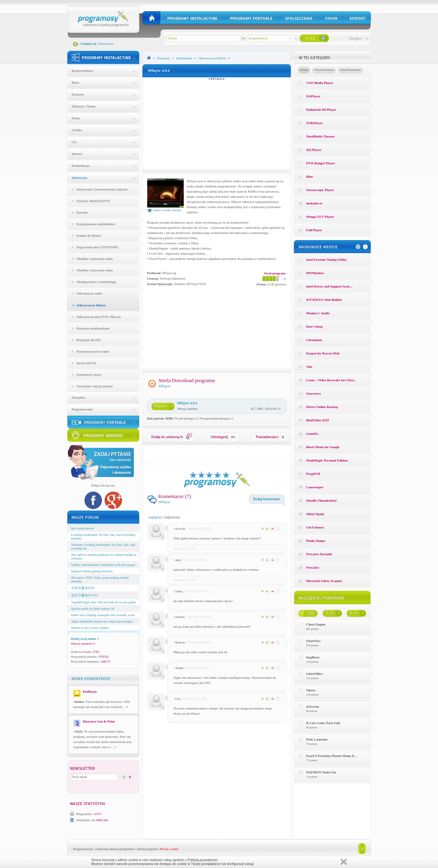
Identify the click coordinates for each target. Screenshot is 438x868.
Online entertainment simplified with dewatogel (103, 565)
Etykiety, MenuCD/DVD (93, 201)
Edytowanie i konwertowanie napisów (102, 189)
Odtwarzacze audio (90, 293)
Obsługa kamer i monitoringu (96, 282)
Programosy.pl (83, 849)
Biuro (76, 82)
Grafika (77, 130)
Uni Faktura (315, 527)
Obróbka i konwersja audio (95, 259)
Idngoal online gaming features (92, 571)
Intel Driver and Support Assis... (329, 286)
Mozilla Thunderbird (322, 500)
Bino (310, 176)
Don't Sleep (315, 326)
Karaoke (82, 212)
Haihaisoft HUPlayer (321, 110)
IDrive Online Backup (322, 407)
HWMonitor (315, 273)
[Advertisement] (217, 123)
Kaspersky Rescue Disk (323, 353)
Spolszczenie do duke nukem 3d (93, 608)
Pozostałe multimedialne (93, 328)
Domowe (78, 94)
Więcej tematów (83, 643)
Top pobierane (350, 70)
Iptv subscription (82, 528)
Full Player (314, 230)
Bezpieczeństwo (83, 71)
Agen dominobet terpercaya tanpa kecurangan (102, 621)
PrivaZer (313, 567)
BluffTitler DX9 (318, 420)
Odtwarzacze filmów (91, 305)
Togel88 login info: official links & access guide (104, 602)
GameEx (313, 434)
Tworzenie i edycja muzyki (95, 386)
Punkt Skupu (316, 541)
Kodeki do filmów (89, 235)
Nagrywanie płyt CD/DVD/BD (97, 247)
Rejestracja (106, 44)
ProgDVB (313, 474)
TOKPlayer (315, 123)
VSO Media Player (320, 83)
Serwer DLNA (86, 363)
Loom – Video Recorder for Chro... (331, 380)
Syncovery (314, 393)
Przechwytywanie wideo (93, 351)
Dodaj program (147, 849)
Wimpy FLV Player (320, 217)
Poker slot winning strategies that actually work (103, 615)
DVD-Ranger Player (321, 163)
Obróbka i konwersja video (95, 270)
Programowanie (82, 409)
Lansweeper (315, 487)
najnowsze (173, 517)
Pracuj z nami (169, 849)
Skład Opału (315, 514)
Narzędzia (79, 397)
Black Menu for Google (323, 447)
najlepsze (156, 517)
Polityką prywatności (203, 860)
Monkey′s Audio (318, 313)
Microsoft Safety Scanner (324, 581)
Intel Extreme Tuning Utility (327, 260)
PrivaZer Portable (319, 554)
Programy (163, 58)
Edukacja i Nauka (84, 106)
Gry (74, 142)
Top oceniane (324, 70)
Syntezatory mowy (89, 375)
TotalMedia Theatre (321, 136)
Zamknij (344, 862)
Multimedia (80, 178)
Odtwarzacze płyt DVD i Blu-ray (99, 317)
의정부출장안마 (83, 588)
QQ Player (314, 150)
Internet (77, 154)
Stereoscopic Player (320, 190)
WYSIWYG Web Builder (324, 300)
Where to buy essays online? (90, 628)
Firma (76, 118)
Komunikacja (81, 166)
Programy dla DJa (89, 340)
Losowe (304, 70)
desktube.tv (315, 203)
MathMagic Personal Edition (327, 460)
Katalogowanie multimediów (96, 224)
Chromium (314, 340)
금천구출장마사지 (85, 595)
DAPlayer (313, 96)
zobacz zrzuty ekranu (164, 210)
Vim (309, 367)
